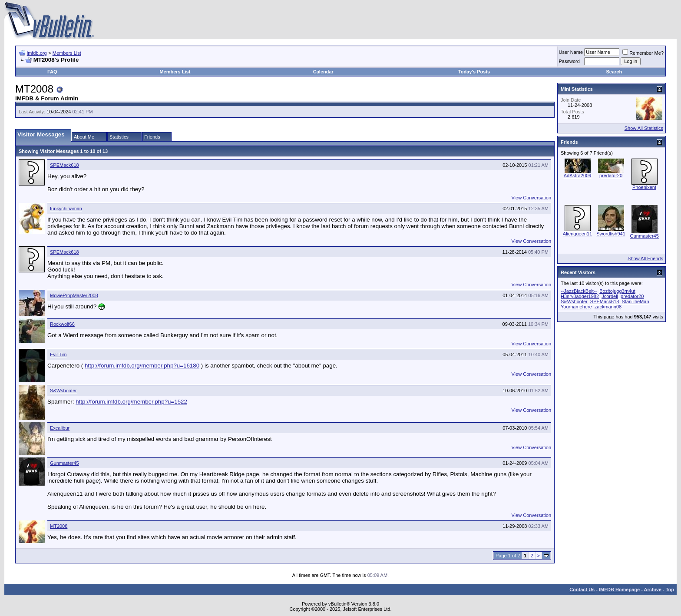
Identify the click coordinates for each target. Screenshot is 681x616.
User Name (571, 52)
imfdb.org (37, 53)
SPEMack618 (64, 165)
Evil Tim (58, 354)
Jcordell (610, 296)
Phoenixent (644, 187)
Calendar (323, 72)
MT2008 (59, 526)
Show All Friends (645, 258)
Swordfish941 (611, 234)
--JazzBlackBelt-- (579, 291)
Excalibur (60, 428)
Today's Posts (474, 72)
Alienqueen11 (577, 234)
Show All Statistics (644, 128)
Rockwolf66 (62, 324)
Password (569, 61)
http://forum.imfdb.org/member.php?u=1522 (131, 402)
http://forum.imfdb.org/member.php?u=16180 (142, 366)
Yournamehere (576, 307)
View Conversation (531, 198)
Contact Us (582, 590)
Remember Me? (643, 53)
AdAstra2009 (578, 176)
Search (614, 72)
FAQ (52, 72)
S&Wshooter (63, 391)
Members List (67, 53)
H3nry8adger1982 (580, 296)
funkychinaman (66, 209)
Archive (653, 590)
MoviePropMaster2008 (74, 295)
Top (670, 590)
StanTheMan (636, 301)
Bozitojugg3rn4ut (617, 291)
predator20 (611, 176)
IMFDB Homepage (619, 590)
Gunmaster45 (64, 463)
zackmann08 (608, 307)
